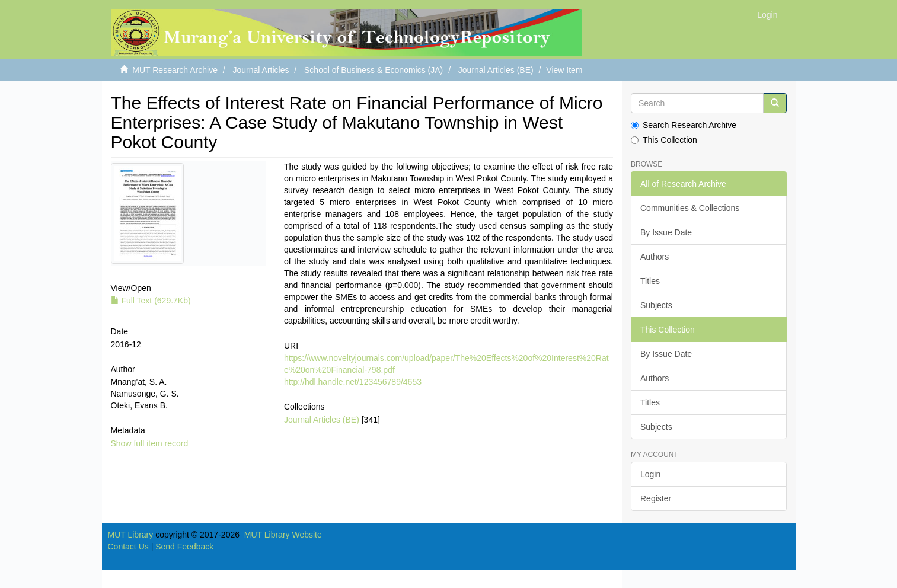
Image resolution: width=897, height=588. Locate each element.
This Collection (664, 140)
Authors (655, 257)
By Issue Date (666, 232)
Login (650, 474)
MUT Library (131, 535)
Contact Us (128, 547)
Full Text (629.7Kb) (151, 301)
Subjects (656, 305)
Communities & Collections (690, 208)
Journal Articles (261, 70)
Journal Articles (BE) (496, 70)
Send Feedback (184, 547)
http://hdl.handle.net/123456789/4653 (353, 382)
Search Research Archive (684, 125)
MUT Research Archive (175, 70)
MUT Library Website (283, 535)
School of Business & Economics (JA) (374, 70)
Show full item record (150, 443)
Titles (650, 281)
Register (656, 498)
